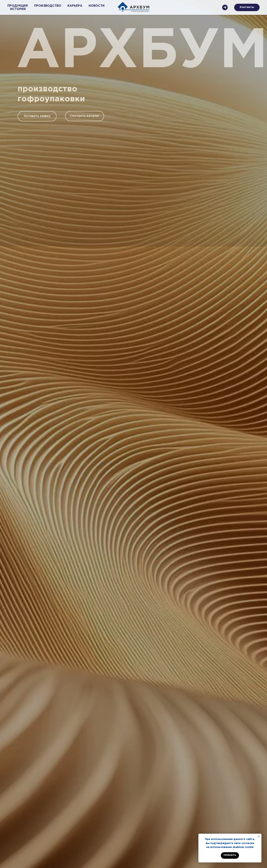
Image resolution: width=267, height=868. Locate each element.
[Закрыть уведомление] (259, 836)
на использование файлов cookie (230, 847)
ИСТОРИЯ (18, 9)
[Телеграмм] (225, 7)
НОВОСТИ (97, 6)
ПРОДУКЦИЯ (18, 6)
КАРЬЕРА (75, 6)
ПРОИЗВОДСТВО (48, 6)
